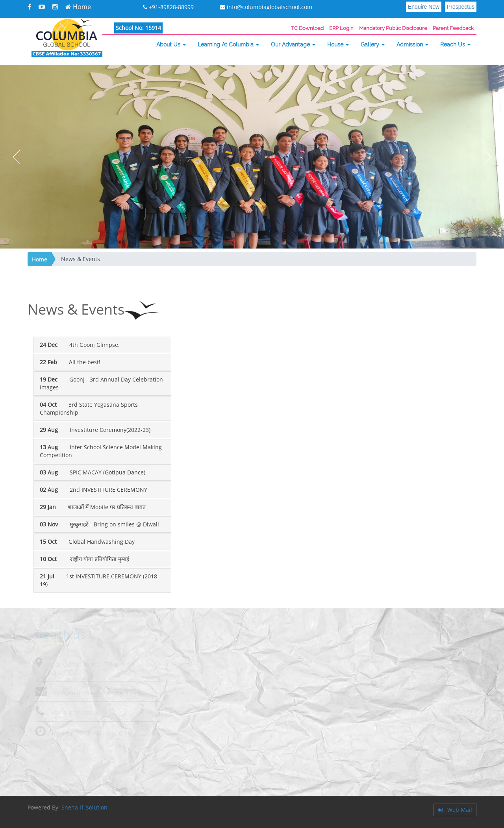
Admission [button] (412, 44)
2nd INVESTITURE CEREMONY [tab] (94, 490)
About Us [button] (171, 44)
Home (78, 7)
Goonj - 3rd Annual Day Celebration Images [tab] (101, 383)
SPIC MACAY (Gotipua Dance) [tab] (93, 472)
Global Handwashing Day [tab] (87, 542)
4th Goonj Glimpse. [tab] (80, 345)
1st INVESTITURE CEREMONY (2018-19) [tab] (99, 580)
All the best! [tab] (70, 362)
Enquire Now (424, 7)
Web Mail (455, 810)
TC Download (307, 28)
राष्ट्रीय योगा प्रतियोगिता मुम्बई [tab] (84, 559)
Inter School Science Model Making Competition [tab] (101, 451)
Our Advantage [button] (293, 44)
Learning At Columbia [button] (228, 44)
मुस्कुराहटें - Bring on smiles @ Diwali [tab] (99, 524)
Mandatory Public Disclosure (393, 28)
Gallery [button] (373, 44)
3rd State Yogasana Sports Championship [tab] (89, 408)
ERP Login (341, 28)
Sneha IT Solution (84, 807)
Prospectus (461, 7)
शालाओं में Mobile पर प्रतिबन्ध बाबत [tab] (93, 507)
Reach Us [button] (455, 44)
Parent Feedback (453, 28)
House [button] (338, 44)
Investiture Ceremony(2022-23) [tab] (95, 430)
